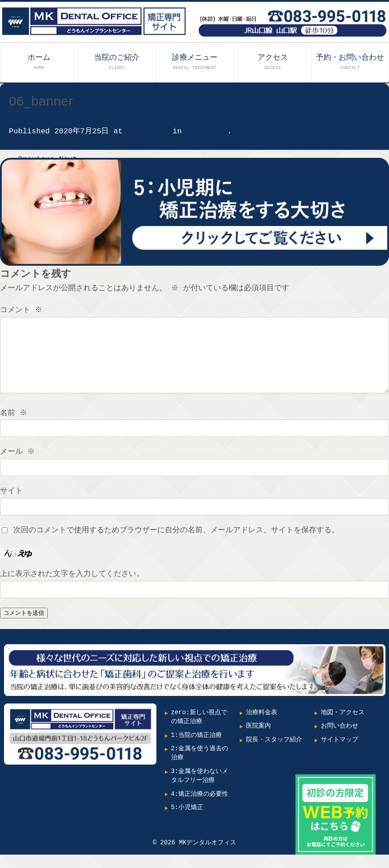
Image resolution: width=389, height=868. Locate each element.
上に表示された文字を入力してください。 (72, 587)
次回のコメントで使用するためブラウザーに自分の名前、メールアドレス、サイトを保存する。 (176, 544)
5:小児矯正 (187, 821)
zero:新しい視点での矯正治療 (199, 730)
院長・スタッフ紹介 (274, 753)
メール (18, 465)
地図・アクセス (343, 726)
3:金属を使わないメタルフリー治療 (200, 789)
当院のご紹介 (117, 62)
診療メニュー (195, 62)
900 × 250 (147, 131)
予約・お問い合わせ (350, 62)
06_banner (207, 131)
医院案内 (258, 739)
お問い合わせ (340, 739)
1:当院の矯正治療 (197, 749)
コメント (22, 310)
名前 (14, 426)
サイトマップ (340, 753)
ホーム (39, 62)
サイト (11, 504)
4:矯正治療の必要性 (200, 808)
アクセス (273, 62)
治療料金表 (262, 726)
